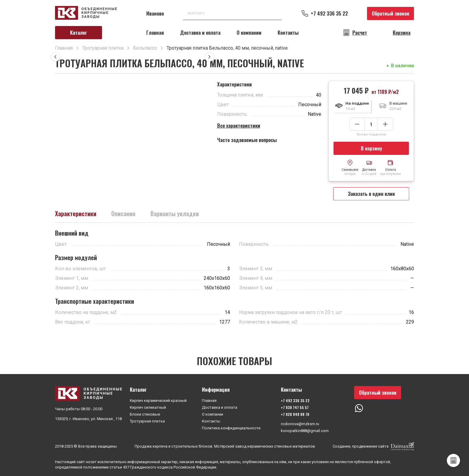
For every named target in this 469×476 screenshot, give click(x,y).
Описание (123, 213)
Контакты (288, 32)
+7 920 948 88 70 (295, 414)
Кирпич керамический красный (158, 401)
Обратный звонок (390, 13)
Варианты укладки (175, 213)
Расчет (360, 33)
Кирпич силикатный (148, 407)
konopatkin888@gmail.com (305, 431)
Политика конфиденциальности (231, 428)
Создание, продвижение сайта (373, 446)
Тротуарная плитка (147, 421)
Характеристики (76, 213)
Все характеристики (239, 125)
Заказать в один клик (371, 194)
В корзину (371, 148)
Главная (155, 32)
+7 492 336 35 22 (329, 13)
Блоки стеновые (145, 414)
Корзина (402, 33)
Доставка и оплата (200, 32)
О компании (249, 32)
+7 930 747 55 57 (295, 407)
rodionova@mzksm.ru (300, 424)
